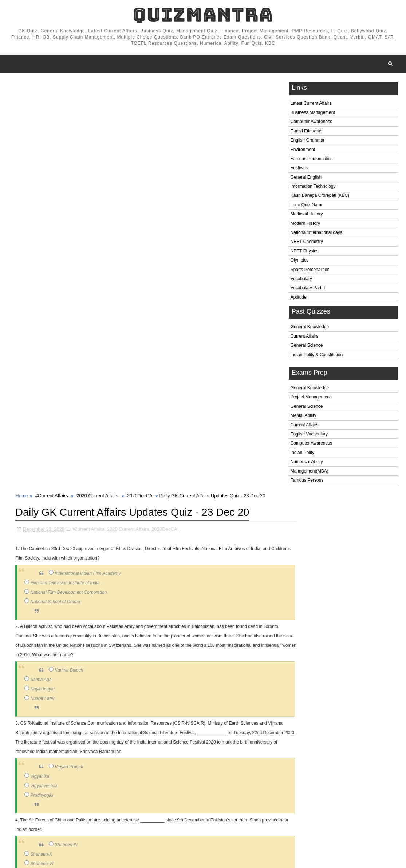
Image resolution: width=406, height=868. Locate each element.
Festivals (299, 170)
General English (306, 179)
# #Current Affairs (50, 827)
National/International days (316, 234)
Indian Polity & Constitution (317, 356)
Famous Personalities (312, 160)
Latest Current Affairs (311, 105)
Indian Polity (302, 454)
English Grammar (308, 142)
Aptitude (299, 299)
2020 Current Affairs (97, 87)
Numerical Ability (307, 463)
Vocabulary (301, 280)
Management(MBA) (310, 473)
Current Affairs (304, 338)
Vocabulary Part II (308, 290)
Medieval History (307, 216)
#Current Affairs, (88, 136)
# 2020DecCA (143, 827)
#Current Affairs (52, 87)
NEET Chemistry (307, 243)
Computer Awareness (312, 123)
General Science (307, 347)
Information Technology (313, 188)
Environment (303, 151)
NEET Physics (304, 252)
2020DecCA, (165, 136)
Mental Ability (303, 417)
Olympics (299, 262)
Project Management (311, 399)
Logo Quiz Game (307, 206)
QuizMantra (203, 15)
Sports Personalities (310, 271)
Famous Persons (307, 482)
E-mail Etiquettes (307, 132)
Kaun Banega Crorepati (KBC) (320, 197)
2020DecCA (140, 87)
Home (22, 87)
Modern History (305, 225)
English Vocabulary (309, 435)
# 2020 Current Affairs (98, 827)
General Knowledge (310, 329)
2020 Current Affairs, (129, 136)
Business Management (313, 114)
